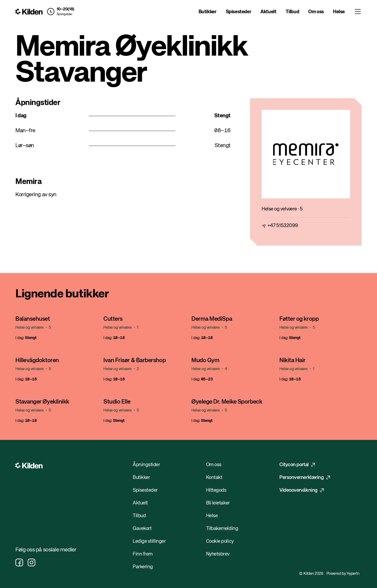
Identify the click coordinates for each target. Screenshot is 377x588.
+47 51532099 (283, 226)
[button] (60, 12)
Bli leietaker (218, 503)
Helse (339, 12)
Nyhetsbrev (218, 554)
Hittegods (216, 490)
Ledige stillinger (149, 541)
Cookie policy (220, 541)
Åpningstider (65, 14)
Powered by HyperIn (343, 574)
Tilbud (292, 12)
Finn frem (143, 554)
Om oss (316, 12)
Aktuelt (268, 12)
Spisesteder (239, 12)
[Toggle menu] (358, 12)
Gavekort (142, 529)
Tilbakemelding (222, 529)
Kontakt (214, 478)
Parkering (143, 567)
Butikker (208, 12)
